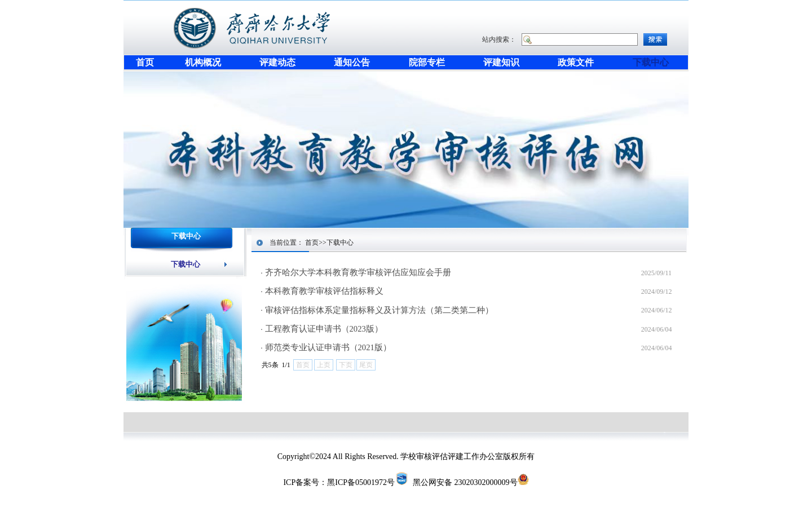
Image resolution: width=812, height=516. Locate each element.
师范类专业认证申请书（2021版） (328, 347)
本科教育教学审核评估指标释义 (324, 291)
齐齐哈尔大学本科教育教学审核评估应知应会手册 (358, 272)
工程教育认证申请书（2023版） (324, 329)
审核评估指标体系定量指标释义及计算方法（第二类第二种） (379, 310)
